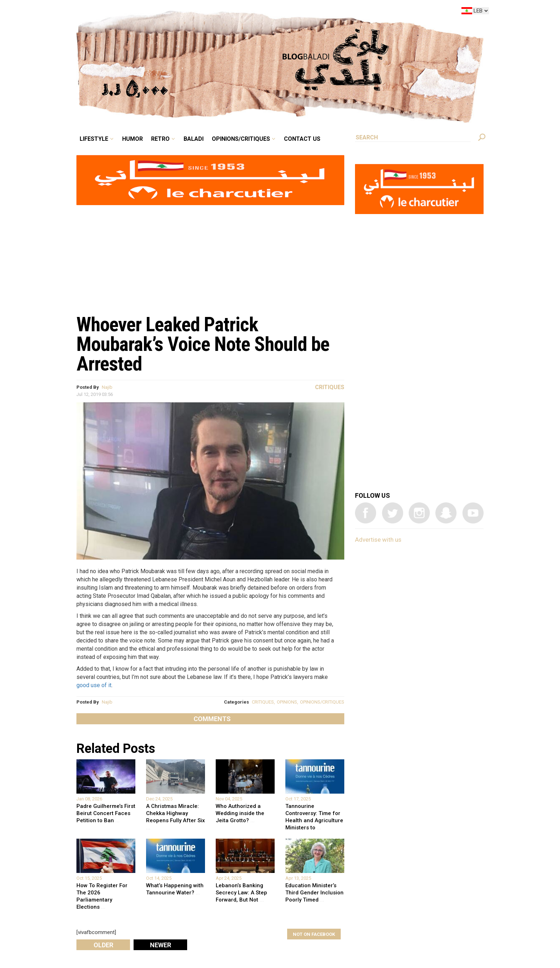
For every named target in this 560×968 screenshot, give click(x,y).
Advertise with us (378, 540)
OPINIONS (287, 702)
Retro (160, 139)
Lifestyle (94, 139)
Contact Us (302, 139)
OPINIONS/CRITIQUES (322, 702)
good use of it (94, 685)
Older (103, 945)
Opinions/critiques (241, 139)
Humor (132, 139)
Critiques (330, 387)
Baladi (194, 139)
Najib (107, 387)
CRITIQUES (263, 702)
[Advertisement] (210, 256)
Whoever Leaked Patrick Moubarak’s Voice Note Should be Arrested (203, 344)
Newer (161, 945)
